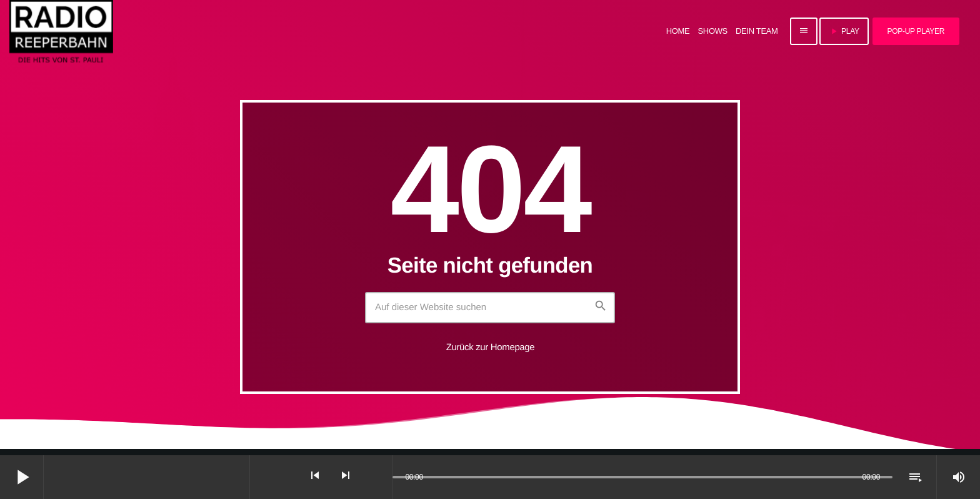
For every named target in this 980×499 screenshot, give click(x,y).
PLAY (844, 31)
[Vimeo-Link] (61, 31)
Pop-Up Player (916, 31)
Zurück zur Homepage (491, 347)
